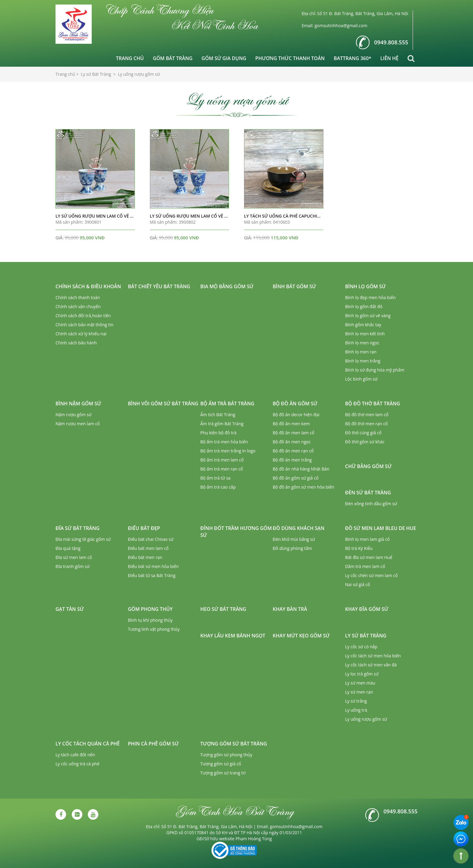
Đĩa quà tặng (68, 548)
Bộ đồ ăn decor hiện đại (296, 415)
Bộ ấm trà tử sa (215, 478)
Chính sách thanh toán (78, 297)
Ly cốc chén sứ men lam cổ (371, 575)
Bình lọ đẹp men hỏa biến (370, 297)
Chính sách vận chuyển (78, 306)
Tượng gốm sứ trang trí (223, 773)
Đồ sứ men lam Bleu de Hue (381, 528)
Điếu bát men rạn (145, 557)
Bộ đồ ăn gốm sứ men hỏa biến (303, 487)
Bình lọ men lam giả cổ (367, 539)
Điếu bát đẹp (144, 528)
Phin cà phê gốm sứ (153, 744)
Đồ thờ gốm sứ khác (365, 442)
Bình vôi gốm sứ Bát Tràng (163, 404)
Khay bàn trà (290, 609)
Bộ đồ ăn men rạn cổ (293, 451)
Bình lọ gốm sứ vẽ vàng (368, 316)
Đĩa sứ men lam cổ (74, 557)
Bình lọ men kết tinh (365, 334)
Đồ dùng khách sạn (298, 528)
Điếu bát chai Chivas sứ (151, 539)
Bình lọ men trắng (363, 361)
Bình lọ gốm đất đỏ (364, 306)
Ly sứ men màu (360, 683)
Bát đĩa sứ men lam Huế (369, 557)
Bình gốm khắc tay (363, 325)
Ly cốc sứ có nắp (361, 647)
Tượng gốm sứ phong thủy (226, 755)
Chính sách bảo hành (76, 343)
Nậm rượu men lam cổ (78, 424)
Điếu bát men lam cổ (148, 548)
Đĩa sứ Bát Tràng (78, 528)
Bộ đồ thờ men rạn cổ (366, 424)
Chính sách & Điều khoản (88, 286)
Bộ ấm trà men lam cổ (222, 460)
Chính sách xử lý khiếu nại (81, 334)
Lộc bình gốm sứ (361, 379)
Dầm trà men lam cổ (365, 566)
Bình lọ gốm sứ (365, 286)
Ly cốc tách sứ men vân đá (371, 665)
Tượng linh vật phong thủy (154, 629)
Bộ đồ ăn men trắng (292, 460)
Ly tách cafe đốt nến (75, 755)
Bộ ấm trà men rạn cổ (222, 469)
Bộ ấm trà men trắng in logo (228, 451)
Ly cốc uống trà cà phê (78, 764)
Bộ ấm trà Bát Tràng (227, 404)
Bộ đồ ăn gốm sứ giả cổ (296, 478)
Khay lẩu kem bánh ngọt (233, 636)
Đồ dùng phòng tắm (292, 548)
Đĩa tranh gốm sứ (73, 566)
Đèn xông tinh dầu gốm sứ (371, 504)
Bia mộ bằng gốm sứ (227, 286)
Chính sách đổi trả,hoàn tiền (83, 316)
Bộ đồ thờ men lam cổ (367, 415)
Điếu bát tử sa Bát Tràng (152, 575)
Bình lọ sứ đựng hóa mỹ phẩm (375, 370)
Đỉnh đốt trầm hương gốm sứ (236, 532)
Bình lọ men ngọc (362, 343)
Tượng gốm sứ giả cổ (221, 764)
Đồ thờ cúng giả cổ (363, 433)
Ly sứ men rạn (359, 692)
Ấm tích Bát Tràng (218, 415)
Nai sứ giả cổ (358, 584)
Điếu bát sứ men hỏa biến (153, 566)
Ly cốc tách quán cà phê (88, 744)
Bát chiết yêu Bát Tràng (159, 286)
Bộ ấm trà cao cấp (218, 487)
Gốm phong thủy (150, 609)
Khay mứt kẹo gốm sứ (301, 636)
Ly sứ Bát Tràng (366, 636)
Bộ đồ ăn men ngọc (292, 442)
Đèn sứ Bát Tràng (368, 493)
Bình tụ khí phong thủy (150, 620)
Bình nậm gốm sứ (78, 404)
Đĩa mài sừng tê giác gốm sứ (83, 539)
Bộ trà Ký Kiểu (359, 548)
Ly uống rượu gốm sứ (366, 719)
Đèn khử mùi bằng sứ (294, 539)
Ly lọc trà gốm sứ (362, 674)
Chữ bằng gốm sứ (368, 466)
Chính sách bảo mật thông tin (84, 325)
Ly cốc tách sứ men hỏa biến (373, 656)
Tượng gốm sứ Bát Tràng (234, 744)
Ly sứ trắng (356, 701)
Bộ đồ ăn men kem (291, 424)
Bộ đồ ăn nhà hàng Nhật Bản (301, 469)
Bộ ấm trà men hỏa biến (224, 442)
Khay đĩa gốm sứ (367, 609)
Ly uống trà (356, 710)
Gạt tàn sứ (70, 609)
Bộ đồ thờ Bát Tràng (373, 404)
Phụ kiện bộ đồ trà (218, 433)
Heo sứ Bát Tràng (223, 609)
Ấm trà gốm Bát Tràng (222, 424)
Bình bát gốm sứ (294, 286)
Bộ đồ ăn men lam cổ (294, 433)
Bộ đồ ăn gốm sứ (295, 404)
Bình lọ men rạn (361, 352)
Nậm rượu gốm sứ (73, 415)
